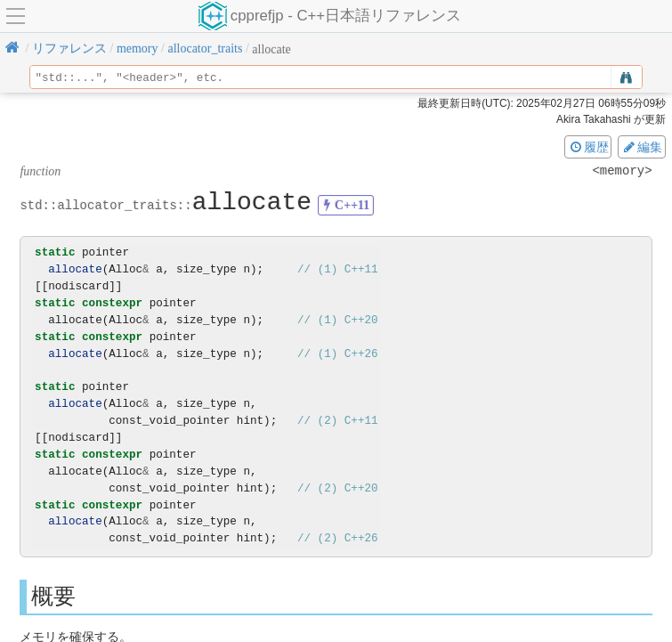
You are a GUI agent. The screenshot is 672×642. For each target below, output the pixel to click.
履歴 (588, 147)
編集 (642, 147)
